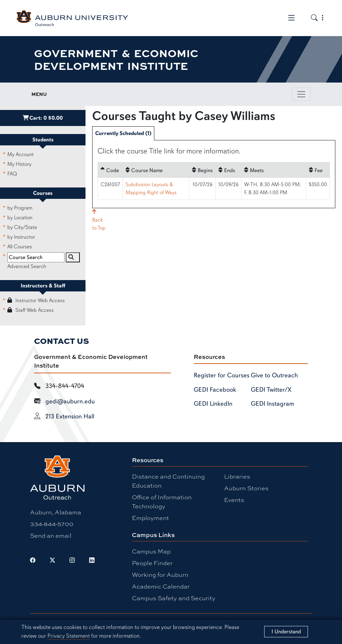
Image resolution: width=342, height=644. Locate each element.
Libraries (237, 476)
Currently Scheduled (123, 133)
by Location (20, 218)
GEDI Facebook (215, 390)
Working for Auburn (160, 574)
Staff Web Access (31, 310)
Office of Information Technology (162, 501)
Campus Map (151, 551)
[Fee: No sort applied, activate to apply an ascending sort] (318, 170)
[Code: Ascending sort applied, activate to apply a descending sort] (110, 170)
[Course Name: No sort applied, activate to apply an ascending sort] (156, 170)
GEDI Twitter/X (271, 390)
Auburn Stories (246, 488)
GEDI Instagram (273, 404)
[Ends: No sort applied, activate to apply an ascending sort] (228, 170)
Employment (150, 518)
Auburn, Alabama (56, 512)
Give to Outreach (274, 375)
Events (234, 500)
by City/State (22, 227)
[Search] (73, 257)
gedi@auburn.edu (70, 401)
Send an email (51, 535)
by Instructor (21, 237)
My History (19, 164)
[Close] (286, 632)
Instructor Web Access (36, 300)
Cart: (43, 118)
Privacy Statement (69, 636)
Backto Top (99, 220)
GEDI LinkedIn (213, 404)
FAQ (12, 174)
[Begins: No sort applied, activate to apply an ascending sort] (202, 170)
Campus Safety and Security (174, 598)
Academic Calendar (161, 586)
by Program (20, 208)
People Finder (152, 563)
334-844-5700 (52, 524)
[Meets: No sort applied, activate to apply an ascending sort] (274, 170)
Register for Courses (222, 375)
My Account (21, 154)
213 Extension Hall (70, 416)
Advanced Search (27, 266)
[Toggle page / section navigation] (301, 94)
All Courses (20, 247)
